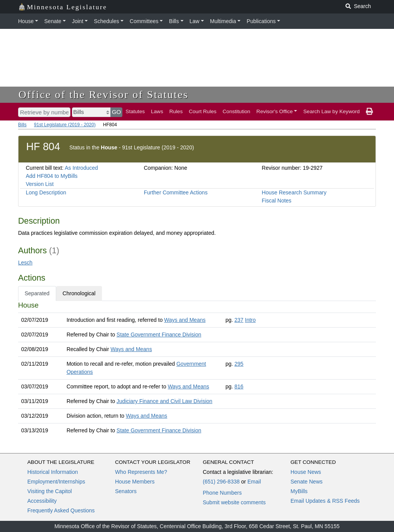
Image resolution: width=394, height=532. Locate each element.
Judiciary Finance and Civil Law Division (164, 401)
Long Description (46, 192)
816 (239, 386)
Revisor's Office (275, 111)
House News (306, 472)
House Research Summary (294, 192)
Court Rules (203, 111)
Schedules (106, 21)
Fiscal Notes (276, 201)
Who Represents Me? (141, 472)
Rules (176, 111)
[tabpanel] (197, 369)
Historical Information (53, 472)
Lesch (25, 263)
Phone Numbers (222, 493)
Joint (78, 21)
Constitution (237, 111)
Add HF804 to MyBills (52, 176)
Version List (40, 184)
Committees (144, 21)
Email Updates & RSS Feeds (325, 501)
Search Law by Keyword (331, 111)
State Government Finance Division (159, 335)
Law (195, 21)
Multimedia (223, 21)
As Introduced (81, 168)
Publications (261, 21)
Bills (174, 21)
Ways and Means (185, 320)
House (26, 21)
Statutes (135, 111)
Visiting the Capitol (50, 491)
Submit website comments (234, 502)
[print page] (369, 112)
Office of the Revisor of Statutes (104, 95)
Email (254, 482)
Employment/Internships (56, 482)
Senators (126, 491)
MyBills (299, 491)
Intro (250, 320)
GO (117, 112)
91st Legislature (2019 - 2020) (65, 125)
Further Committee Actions (176, 192)
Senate (53, 21)
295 (239, 364)
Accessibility (42, 501)
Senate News (306, 482)
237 (239, 320)
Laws (157, 111)
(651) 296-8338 (221, 482)
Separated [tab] (37, 293)
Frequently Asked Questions (61, 510)
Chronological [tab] (79, 293)
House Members (135, 482)
